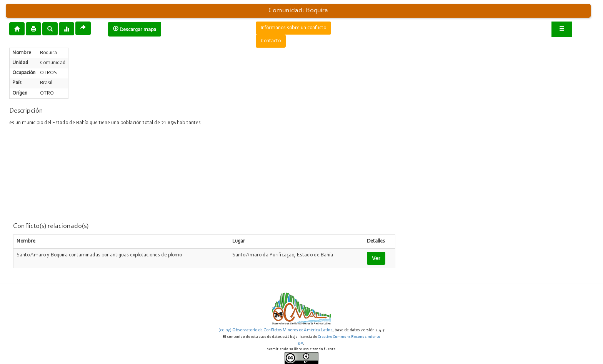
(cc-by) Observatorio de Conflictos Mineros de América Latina (276, 330)
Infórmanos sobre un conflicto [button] (293, 28)
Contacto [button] (271, 41)
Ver (376, 258)
